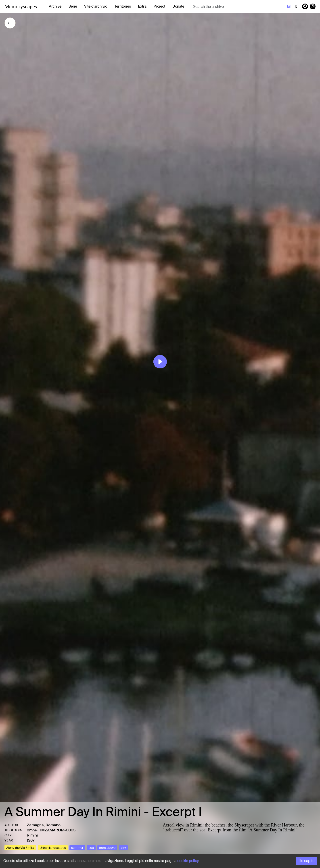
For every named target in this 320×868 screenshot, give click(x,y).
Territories (123, 6)
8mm (31, 830)
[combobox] (229, 7)
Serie (73, 6)
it (296, 6)
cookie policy (188, 861)
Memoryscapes (21, 6)
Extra (142, 6)
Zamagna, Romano (44, 825)
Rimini (32, 835)
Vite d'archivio (96, 6)
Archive (55, 6)
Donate (178, 6)
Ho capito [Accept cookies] (306, 861)
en (289, 6)
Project (159, 6)
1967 (31, 840)
